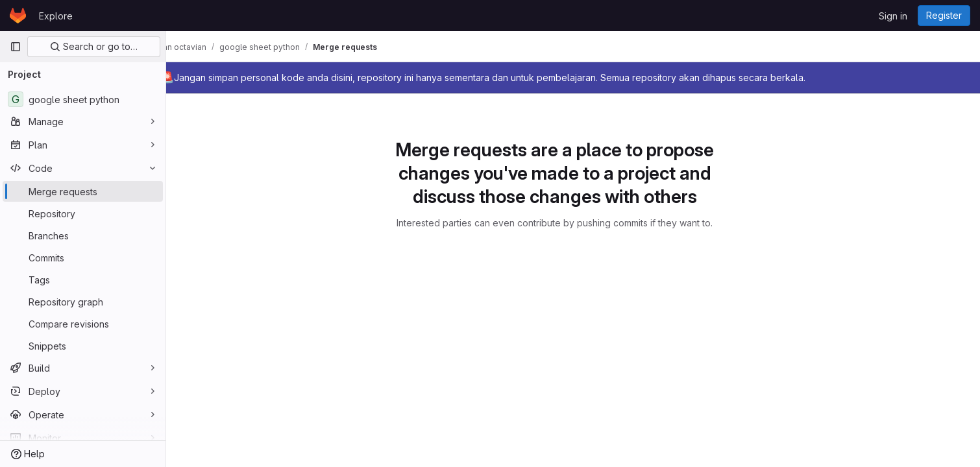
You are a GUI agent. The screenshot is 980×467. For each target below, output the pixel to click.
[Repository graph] (83, 302)
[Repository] (83, 213)
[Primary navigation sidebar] (16, 47)
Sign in (893, 16)
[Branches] (83, 235)
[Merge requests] (83, 191)
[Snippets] (83, 346)
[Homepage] (18, 16)
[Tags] (83, 280)
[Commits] (83, 257)
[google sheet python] (83, 99)
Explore (56, 16)
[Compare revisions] (83, 324)
